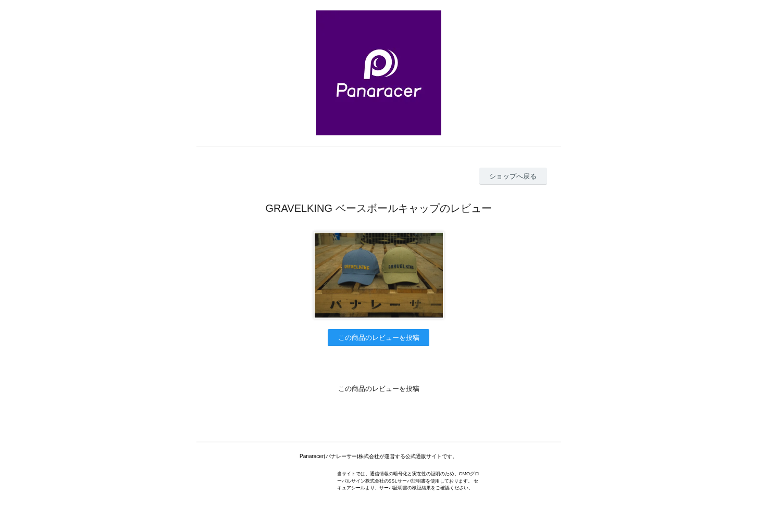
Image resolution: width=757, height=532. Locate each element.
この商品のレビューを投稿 (379, 338)
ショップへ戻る (513, 176)
